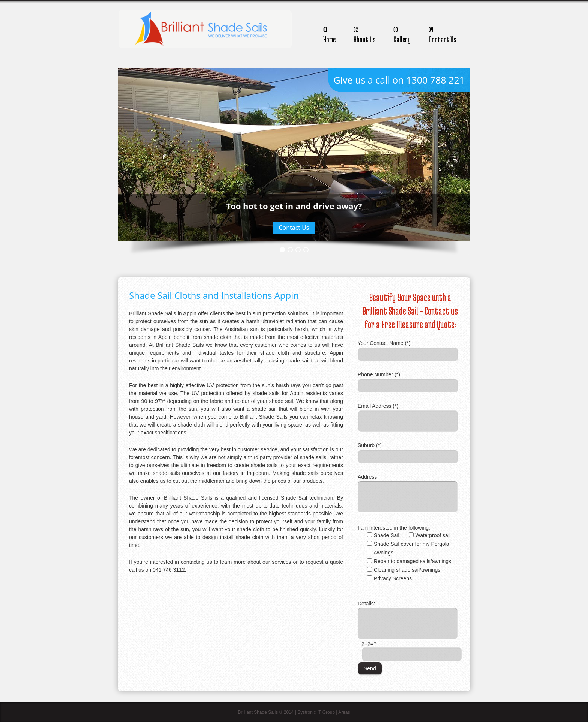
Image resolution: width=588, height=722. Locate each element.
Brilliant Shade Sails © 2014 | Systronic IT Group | (288, 712)
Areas (344, 712)
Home (329, 34)
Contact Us (442, 34)
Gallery (402, 34)
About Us (364, 34)
